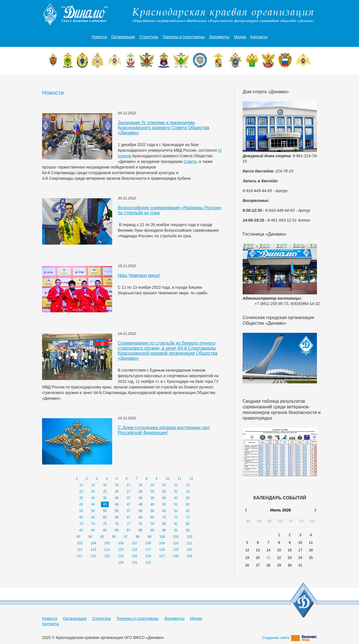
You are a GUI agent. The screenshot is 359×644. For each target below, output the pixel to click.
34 (93, 498)
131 (134, 563)
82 (188, 524)
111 (189, 543)
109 (162, 543)
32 (188, 491)
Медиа (240, 37)
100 (162, 537)
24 (93, 491)
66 (117, 517)
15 (105, 485)
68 (140, 517)
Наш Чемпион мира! (139, 275)
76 (117, 524)
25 (105, 491)
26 (117, 491)
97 (126, 537)
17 (129, 485)
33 (81, 498)
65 (105, 517)
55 (105, 511)
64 (93, 517)
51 (176, 504)
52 (188, 504)
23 (81, 491)
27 (129, 491)
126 (148, 556)
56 (117, 511)
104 (93, 543)
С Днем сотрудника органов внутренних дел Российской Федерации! (164, 430)
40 (164, 498)
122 (93, 556)
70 (164, 517)
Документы (219, 37)
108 (148, 543)
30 (164, 491)
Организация (123, 37)
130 (121, 563)
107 (134, 543)
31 (176, 491)
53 (81, 511)
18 (140, 485)
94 (90, 537)
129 (189, 556)
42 (188, 498)
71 (176, 517)
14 (93, 485)
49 (152, 504)
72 (188, 517)
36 (117, 498)
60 (164, 511)
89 (152, 530)
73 (81, 524)
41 (176, 498)
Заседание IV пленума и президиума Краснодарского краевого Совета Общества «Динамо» (164, 128)
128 (176, 556)
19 (152, 485)
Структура (149, 37)
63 (81, 517)
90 (164, 530)
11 (179, 479)
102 (190, 537)
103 (80, 543)
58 (140, 511)
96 (114, 537)
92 (188, 530)
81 (176, 524)
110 (176, 543)
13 (81, 485)
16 (117, 485)
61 (176, 511)
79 (152, 524)
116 (134, 550)
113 (93, 550)
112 (80, 550)
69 (152, 517)
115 (121, 550)
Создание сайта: (290, 638)
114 (107, 550)
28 (140, 491)
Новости (99, 37)
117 (148, 550)
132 (148, 563)
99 (149, 537)
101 (176, 537)
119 (176, 550)
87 (129, 530)
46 (117, 504)
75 (105, 524)
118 (162, 550)
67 (129, 517)
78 (140, 524)
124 (121, 556)
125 (134, 556)
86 (117, 530)
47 (129, 504)
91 (176, 530)
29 (152, 491)
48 (140, 504)
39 (152, 498)
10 (168, 479)
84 (93, 530)
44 (93, 504)
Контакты (259, 37)
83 (81, 530)
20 (164, 485)
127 (162, 556)
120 (189, 550)
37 (129, 498)
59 (152, 511)
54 (93, 511)
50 (164, 504)
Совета (190, 161)
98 (138, 537)
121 (80, 556)
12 (191, 479)
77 (129, 524)
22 (188, 485)
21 (176, 485)
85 (105, 530)
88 (140, 530)
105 (107, 543)
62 (188, 511)
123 (107, 556)
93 (78, 537)
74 (93, 524)
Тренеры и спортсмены (184, 37)
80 (164, 524)
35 (105, 498)
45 (105, 504)
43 (81, 504)
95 (102, 537)
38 (140, 498)
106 (121, 543)
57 (129, 511)
